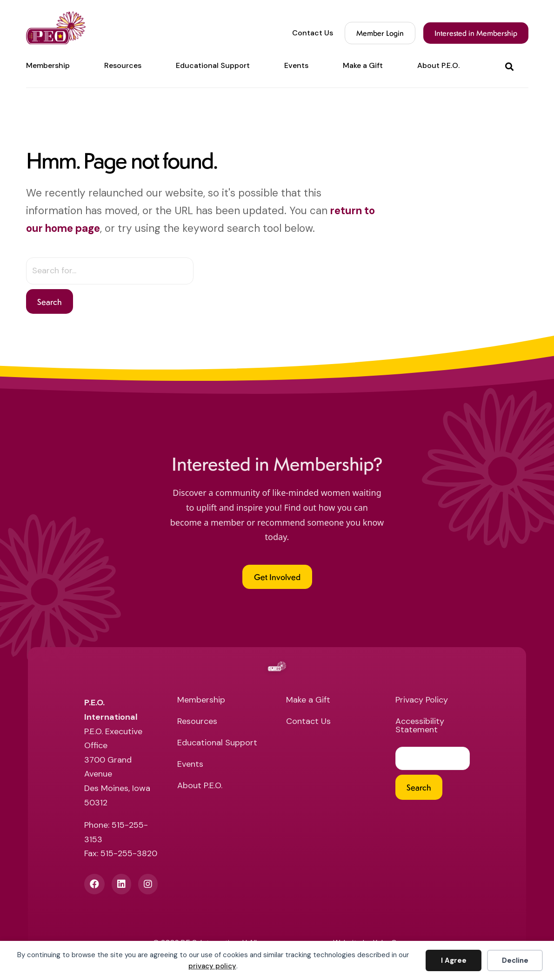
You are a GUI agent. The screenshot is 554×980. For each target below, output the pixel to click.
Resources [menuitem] (123, 66)
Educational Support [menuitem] (213, 66)
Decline (515, 960)
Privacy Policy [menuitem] (422, 700)
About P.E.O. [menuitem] (438, 66)
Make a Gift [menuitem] (363, 66)
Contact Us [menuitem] (313, 33)
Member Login (380, 33)
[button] (511, 66)
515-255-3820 (129, 853)
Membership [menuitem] (48, 66)
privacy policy (212, 966)
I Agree (454, 960)
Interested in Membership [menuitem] (476, 33)
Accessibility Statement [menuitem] (420, 726)
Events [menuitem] (296, 66)
